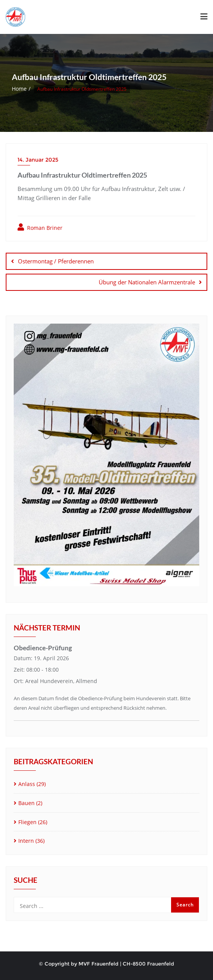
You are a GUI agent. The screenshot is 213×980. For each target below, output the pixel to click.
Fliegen (27, 822)
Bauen (26, 803)
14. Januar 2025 (38, 160)
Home (19, 89)
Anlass (27, 784)
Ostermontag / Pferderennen (56, 261)
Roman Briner (40, 227)
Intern (26, 841)
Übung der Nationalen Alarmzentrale (147, 282)
